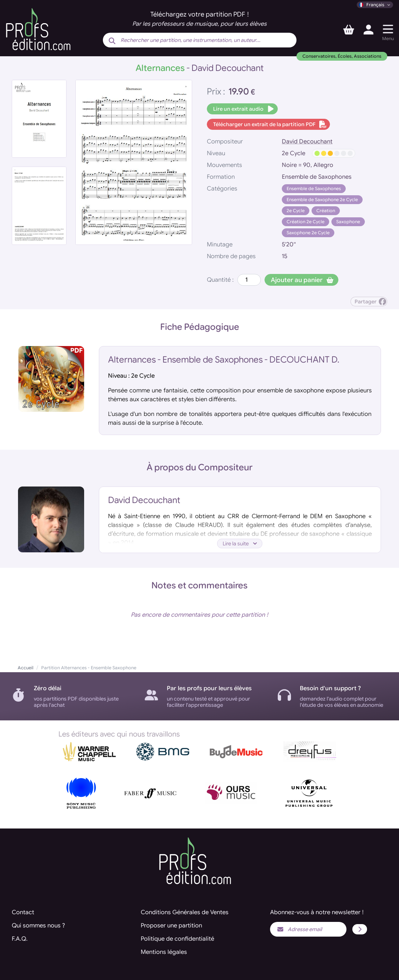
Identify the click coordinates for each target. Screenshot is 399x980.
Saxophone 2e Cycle (308, 233)
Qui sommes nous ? (38, 926)
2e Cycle (296, 211)
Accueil (26, 668)
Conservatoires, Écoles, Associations (342, 56)
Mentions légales (164, 952)
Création (326, 211)
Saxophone (348, 222)
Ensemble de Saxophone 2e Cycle (322, 199)
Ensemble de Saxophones (314, 188)
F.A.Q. (20, 939)
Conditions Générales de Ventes (185, 912)
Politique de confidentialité (177, 939)
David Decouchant (307, 142)
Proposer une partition (171, 926)
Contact (23, 912)
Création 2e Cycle (305, 222)
